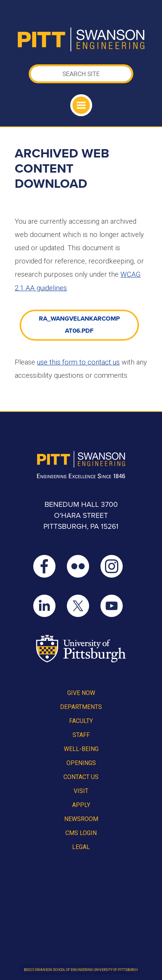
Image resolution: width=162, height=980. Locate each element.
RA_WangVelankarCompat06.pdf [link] (79, 325)
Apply (81, 805)
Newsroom (81, 819)
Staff (81, 735)
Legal (81, 847)
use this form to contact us (78, 362)
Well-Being (81, 749)
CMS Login (81, 833)
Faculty (81, 721)
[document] (79, 330)
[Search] (81, 74)
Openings (81, 763)
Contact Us (81, 777)
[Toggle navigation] (81, 105)
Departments (81, 707)
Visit (81, 791)
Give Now (81, 693)
